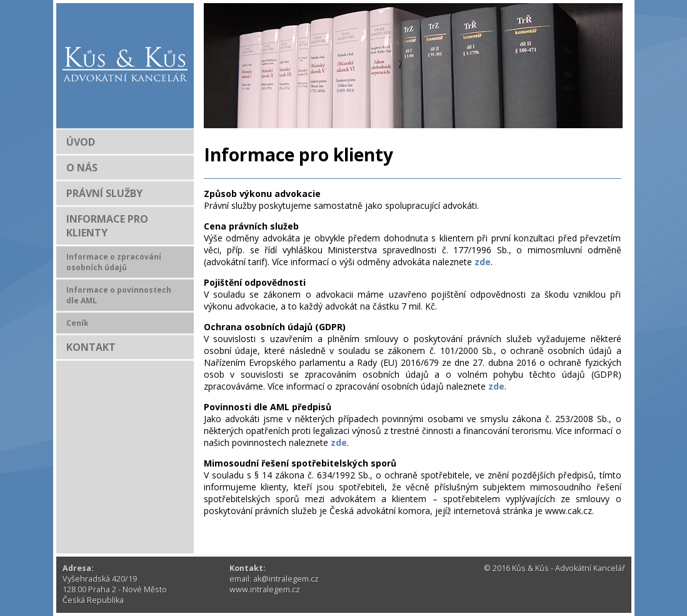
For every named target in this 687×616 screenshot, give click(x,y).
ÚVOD (81, 142)
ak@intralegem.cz (286, 579)
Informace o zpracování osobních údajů (114, 262)
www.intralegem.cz (265, 589)
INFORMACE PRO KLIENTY (107, 226)
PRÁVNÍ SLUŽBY (104, 193)
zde (483, 262)
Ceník (78, 323)
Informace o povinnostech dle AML (119, 295)
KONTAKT (91, 347)
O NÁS (82, 168)
